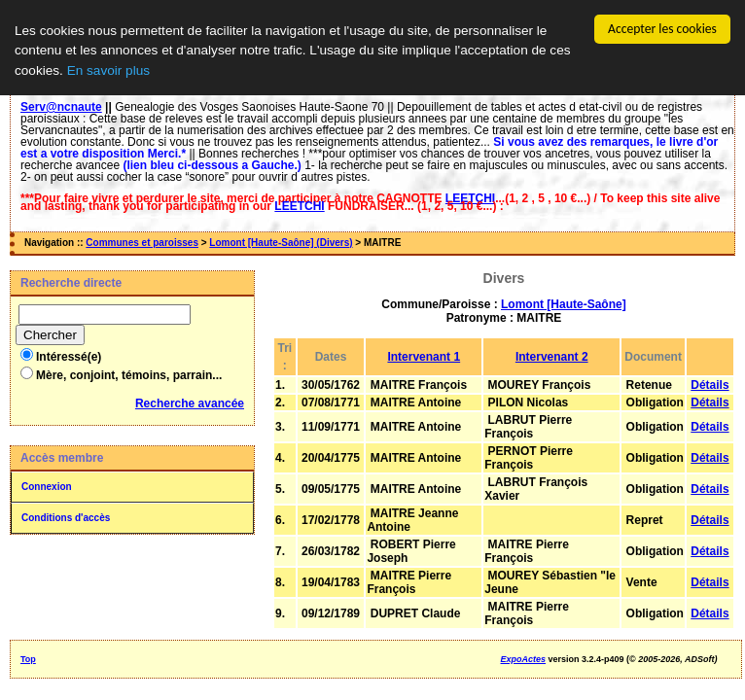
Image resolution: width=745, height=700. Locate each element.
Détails (710, 385)
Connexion (47, 487)
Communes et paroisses (142, 243)
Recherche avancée (190, 403)
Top (28, 659)
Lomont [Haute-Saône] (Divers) (281, 243)
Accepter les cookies (662, 29)
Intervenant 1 (424, 357)
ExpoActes (524, 659)
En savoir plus (108, 70)
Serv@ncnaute (61, 107)
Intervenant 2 (552, 357)
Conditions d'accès (66, 518)
